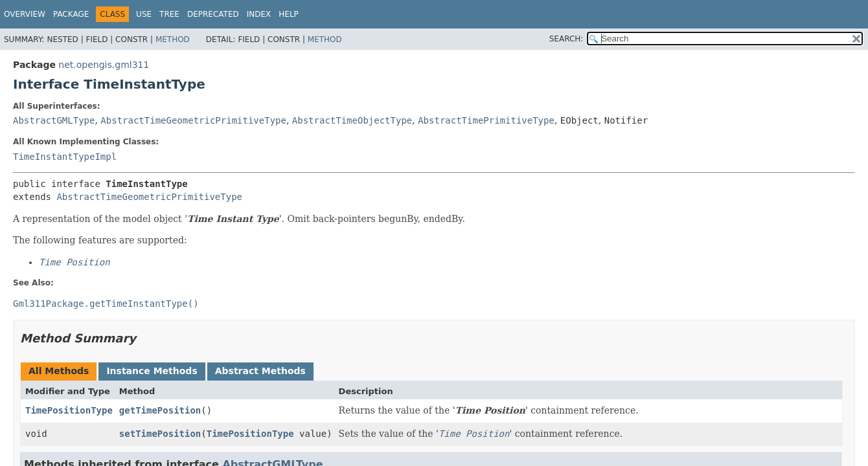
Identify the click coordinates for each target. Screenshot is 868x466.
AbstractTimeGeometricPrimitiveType (193, 120)
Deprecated (213, 14)
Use (144, 14)
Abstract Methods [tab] (260, 371)
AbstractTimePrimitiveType (486, 120)
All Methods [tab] (59, 371)
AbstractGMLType (54, 120)
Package (71, 14)
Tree (169, 14)
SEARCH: (566, 39)
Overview (25, 14)
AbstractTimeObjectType (352, 120)
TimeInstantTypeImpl (65, 157)
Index (259, 14)
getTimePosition (160, 410)
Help (289, 14)
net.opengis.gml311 (104, 65)
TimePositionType (69, 410)
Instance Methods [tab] (152, 371)
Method (173, 39)
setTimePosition (160, 434)
